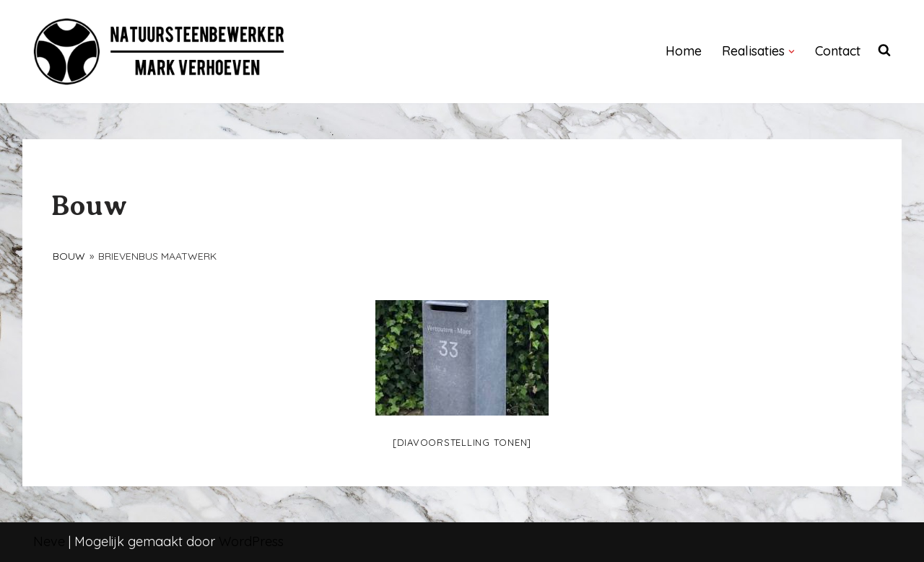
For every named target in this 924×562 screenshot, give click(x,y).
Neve (49, 541)
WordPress (251, 541)
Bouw (69, 256)
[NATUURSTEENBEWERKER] (160, 52)
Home (684, 51)
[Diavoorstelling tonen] (462, 442)
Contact (838, 51)
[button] (792, 52)
